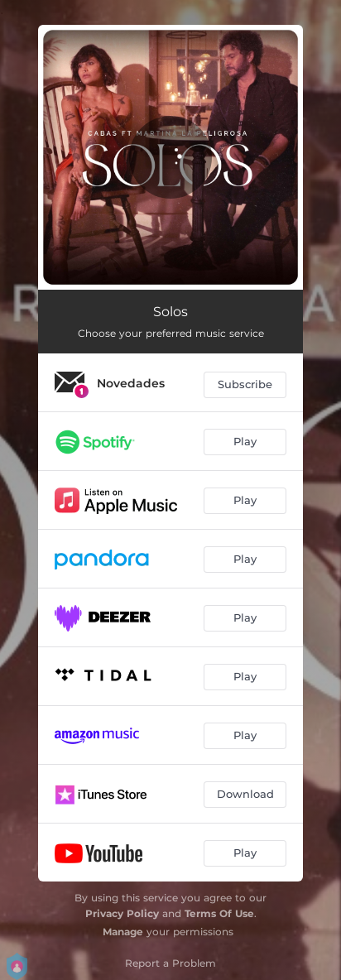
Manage (123, 932)
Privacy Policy (122, 913)
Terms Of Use (219, 913)
